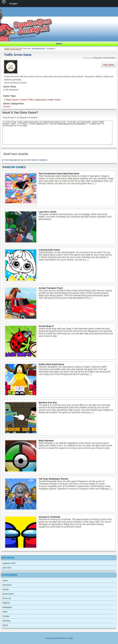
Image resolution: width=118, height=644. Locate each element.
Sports (5, 625)
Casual (23, 100)
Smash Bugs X (46, 326)
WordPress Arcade (65, 638)
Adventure (7, 585)
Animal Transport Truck (51, 288)
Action (5, 580)
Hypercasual (41, 100)
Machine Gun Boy (48, 403)
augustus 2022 (9, 563)
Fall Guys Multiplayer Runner (54, 479)
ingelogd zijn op (16, 160)
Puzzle (57, 100)
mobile (50, 100)
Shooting (6, 621)
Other (5, 612)
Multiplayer (7, 607)
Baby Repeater (46, 441)
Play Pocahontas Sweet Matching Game (59, 174)
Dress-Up (7, 598)
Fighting (6, 603)
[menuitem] (4, 4)
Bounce (16, 100)
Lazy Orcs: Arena (48, 212)
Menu (59, 44)
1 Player (8, 100)
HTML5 (31, 100)
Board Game (8, 594)
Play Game (109, 65)
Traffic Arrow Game (18, 55)
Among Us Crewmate (50, 517)
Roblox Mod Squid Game (51, 364)
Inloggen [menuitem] (13, 4)
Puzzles (7, 107)
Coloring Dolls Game (49, 250)
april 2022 (7, 568)
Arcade (6, 589)
